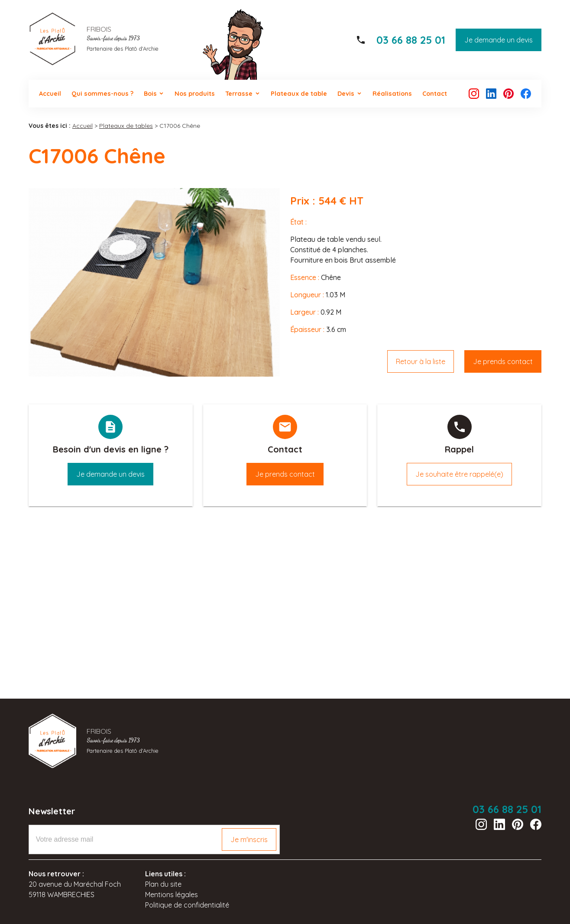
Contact (435, 94)
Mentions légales (172, 895)
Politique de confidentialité (187, 905)
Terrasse (239, 94)
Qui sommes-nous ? (102, 94)
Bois (150, 94)
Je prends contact (503, 361)
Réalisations (392, 94)
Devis (346, 94)
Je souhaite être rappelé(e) (459, 474)
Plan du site (163, 884)
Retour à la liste (421, 361)
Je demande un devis (499, 40)
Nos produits (195, 94)
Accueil (50, 94)
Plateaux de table (299, 94)
